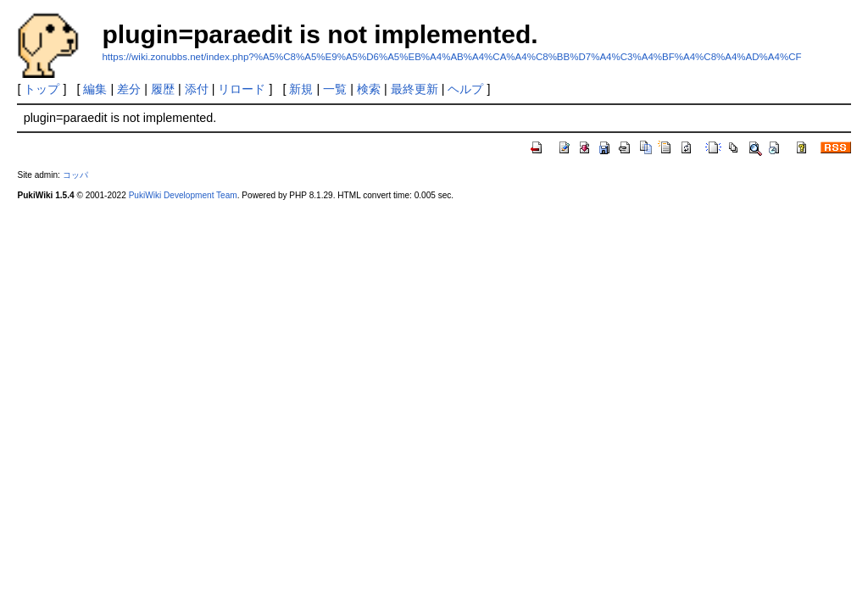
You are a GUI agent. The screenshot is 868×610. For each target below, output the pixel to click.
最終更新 (415, 89)
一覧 (335, 89)
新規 (301, 89)
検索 (369, 89)
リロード (242, 89)
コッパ (75, 175)
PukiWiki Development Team (183, 195)
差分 (129, 89)
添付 (197, 89)
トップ (42, 89)
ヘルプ (465, 89)
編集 (95, 89)
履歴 (163, 89)
